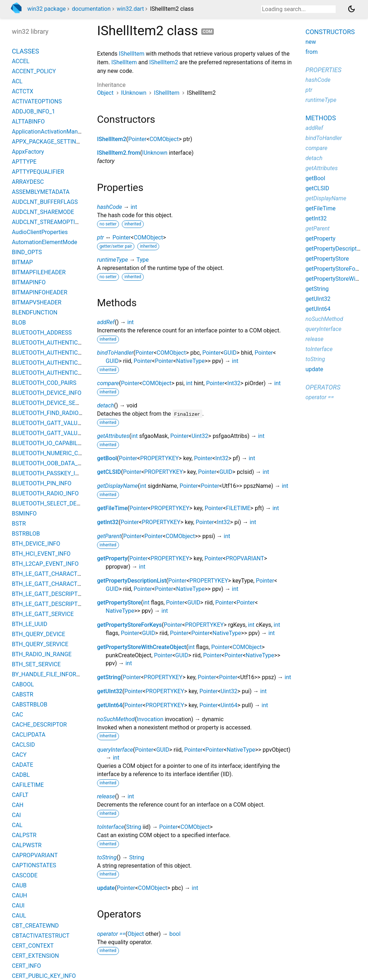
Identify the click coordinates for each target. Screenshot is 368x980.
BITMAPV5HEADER (37, 302)
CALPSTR (24, 835)
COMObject (164, 139)
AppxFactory (28, 152)
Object (105, 93)
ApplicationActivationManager (50, 132)
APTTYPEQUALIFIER (38, 172)
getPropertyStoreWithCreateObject (142, 647)
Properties (323, 70)
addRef (106, 322)
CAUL (19, 916)
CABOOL (23, 684)
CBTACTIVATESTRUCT (41, 936)
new (311, 42)
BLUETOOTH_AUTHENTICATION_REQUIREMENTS (75, 373)
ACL (17, 81)
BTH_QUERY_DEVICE (38, 634)
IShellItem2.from (119, 153)
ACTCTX (23, 91)
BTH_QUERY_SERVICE (40, 644)
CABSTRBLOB (30, 704)
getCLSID (109, 472)
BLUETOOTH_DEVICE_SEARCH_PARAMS (64, 403)
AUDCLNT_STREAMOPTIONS (49, 222)
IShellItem (132, 54)
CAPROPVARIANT (35, 855)
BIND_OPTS (27, 252)
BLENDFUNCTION (35, 312)
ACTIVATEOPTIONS (37, 101)
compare (108, 383)
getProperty (112, 558)
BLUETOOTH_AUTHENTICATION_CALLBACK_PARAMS (81, 353)
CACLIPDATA (29, 735)
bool (175, 934)
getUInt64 (110, 705)
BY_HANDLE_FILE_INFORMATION (55, 674)
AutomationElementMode (45, 242)
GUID (230, 353)
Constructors (330, 32)
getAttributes (113, 436)
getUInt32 (110, 691)
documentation (91, 9)
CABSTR (23, 694)
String (134, 827)
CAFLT (20, 795)
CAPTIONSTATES (34, 865)
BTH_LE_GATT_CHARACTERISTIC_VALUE (65, 584)
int (134, 207)
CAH (18, 805)
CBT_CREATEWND (35, 926)
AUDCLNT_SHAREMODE (43, 212)
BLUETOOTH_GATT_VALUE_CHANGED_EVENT (71, 423)
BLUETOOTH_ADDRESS (42, 333)
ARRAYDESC (28, 182)
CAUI (18, 906)
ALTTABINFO (28, 122)
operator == (111, 934)
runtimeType (112, 260)
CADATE (22, 765)
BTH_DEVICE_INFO (36, 544)
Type (143, 260)
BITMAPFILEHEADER (39, 272)
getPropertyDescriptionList (132, 581)
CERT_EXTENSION (35, 956)
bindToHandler (115, 353)
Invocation (150, 719)
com (208, 32)
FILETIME (238, 508)
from (312, 52)
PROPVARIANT (245, 558)
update (106, 888)
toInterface (111, 827)
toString (107, 857)
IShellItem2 (164, 62)
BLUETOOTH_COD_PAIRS (44, 383)
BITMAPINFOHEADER (40, 292)
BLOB (19, 323)
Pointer (137, 139)
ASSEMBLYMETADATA (41, 192)
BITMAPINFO (29, 282)
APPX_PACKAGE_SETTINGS (48, 142)
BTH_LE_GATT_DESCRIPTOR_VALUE (58, 604)
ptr (100, 237)
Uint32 (200, 436)
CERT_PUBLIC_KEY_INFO (44, 976)
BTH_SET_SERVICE (36, 664)
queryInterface (115, 750)
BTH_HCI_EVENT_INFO (41, 554)
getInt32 (108, 522)
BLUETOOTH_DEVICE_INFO (47, 393)
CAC (17, 715)
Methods (321, 118)
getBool (107, 458)
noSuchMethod (116, 719)
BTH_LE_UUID (29, 624)
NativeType (190, 361)
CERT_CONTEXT (33, 946)
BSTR (19, 524)
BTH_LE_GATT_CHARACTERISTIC (55, 574)
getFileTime (112, 508)
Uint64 (229, 705)
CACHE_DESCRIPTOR (39, 725)
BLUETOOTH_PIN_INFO (42, 483)
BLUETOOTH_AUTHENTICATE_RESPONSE (65, 343)
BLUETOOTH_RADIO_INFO (45, 493)
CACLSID (23, 745)
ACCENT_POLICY (34, 71)
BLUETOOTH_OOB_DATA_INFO (51, 463)
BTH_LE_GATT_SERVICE (43, 614)
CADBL (21, 775)
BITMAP (22, 262)
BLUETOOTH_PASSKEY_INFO (49, 473)
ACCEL (21, 61)
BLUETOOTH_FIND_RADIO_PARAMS (58, 413)
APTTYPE (24, 162)
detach (105, 405)
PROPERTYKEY (159, 458)
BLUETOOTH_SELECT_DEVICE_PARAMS (63, 503)
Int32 (234, 383)
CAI (16, 815)
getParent (109, 536)
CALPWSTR (27, 845)
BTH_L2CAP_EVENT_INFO (45, 564)
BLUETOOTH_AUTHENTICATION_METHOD (66, 363)
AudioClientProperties (40, 232)
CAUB (19, 885)
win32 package (47, 9)
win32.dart (130, 9)
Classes (26, 51)
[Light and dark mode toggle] (351, 9)
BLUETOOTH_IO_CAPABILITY (49, 443)
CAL (17, 825)
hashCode (109, 207)
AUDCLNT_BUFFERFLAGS (45, 202)
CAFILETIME (28, 785)
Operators (323, 387)
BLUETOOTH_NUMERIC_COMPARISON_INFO (69, 453)
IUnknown (134, 93)
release (106, 796)
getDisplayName (118, 486)
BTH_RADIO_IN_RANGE (42, 654)
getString (109, 677)
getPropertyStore (119, 603)
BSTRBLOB (26, 534)
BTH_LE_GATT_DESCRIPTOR (49, 594)
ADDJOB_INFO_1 (33, 111)
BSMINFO (24, 514)
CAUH (20, 895)
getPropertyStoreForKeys (129, 625)
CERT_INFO (26, 966)
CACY (19, 755)
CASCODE (25, 875)
